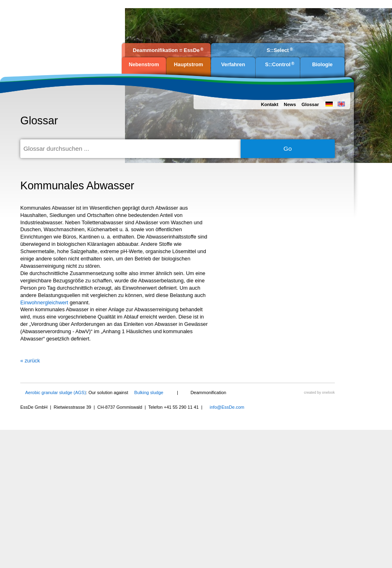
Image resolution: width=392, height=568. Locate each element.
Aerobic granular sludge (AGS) (56, 392)
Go (288, 149)
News (290, 104)
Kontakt (270, 104)
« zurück (30, 361)
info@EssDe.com (227, 407)
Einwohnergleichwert (44, 302)
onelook (328, 392)
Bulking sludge (149, 392)
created (310, 392)
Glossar (310, 104)
